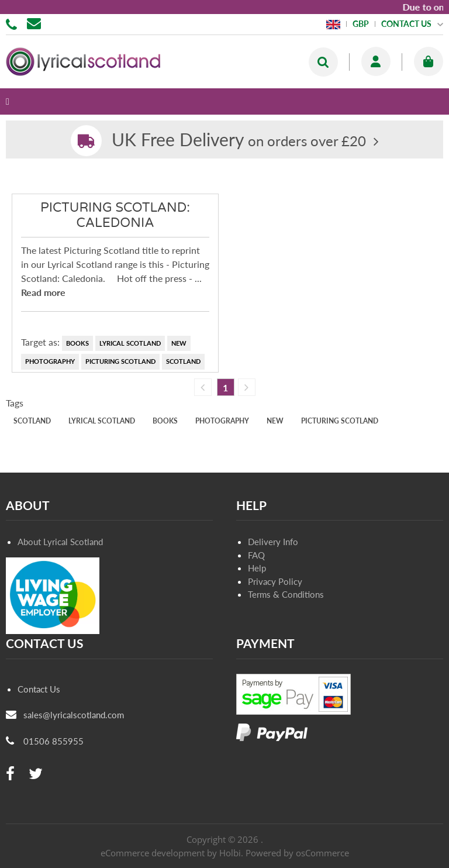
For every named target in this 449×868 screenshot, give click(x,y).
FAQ (256, 555)
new (179, 343)
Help (257, 568)
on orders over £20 (239, 141)
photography (50, 361)
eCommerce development (153, 853)
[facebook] (10, 774)
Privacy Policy (275, 581)
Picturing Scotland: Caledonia (115, 215)
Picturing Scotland (120, 361)
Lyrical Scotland (130, 343)
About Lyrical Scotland (60, 542)
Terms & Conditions (286, 594)
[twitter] (36, 774)
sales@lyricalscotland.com (74, 715)
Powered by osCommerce (297, 853)
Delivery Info (273, 542)
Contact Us (39, 689)
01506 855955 (13, 23)
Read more (43, 292)
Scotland (183, 361)
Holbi (230, 853)
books (77, 343)
